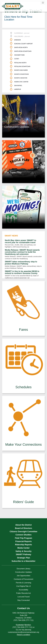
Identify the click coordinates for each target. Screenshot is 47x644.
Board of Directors (23, 528)
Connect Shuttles (23, 535)
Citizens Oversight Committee (23, 532)
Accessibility (23, 590)
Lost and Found (23, 597)
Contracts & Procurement (23, 579)
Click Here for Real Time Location (18, 18)
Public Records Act (23, 593)
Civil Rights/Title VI (23, 586)
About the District (24, 525)
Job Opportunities (23, 576)
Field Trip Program (23, 538)
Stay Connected (23, 600)
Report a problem (23, 635)
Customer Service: (23, 625)
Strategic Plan (23, 558)
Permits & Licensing (23, 583)
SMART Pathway (23, 554)
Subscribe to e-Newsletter (23, 561)
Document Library (23, 569)
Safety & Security (23, 551)
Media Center (23, 548)
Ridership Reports (23, 545)
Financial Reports (23, 541)
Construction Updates (23, 572)
